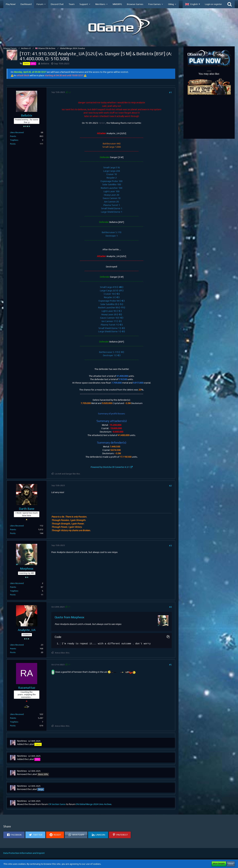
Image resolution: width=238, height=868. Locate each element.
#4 (170, 607)
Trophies (14, 140)
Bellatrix (45, 64)
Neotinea (22, 741)
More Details (219, 864)
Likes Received (17, 132)
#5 (170, 665)
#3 (170, 546)
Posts (13, 144)
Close (231, 864)
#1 (170, 92)
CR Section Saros (57, 804)
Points (13, 136)
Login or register (213, 4)
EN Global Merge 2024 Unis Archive (94, 804)
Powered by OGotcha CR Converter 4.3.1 (110, 467)
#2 (170, 486)
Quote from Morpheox (69, 617)
